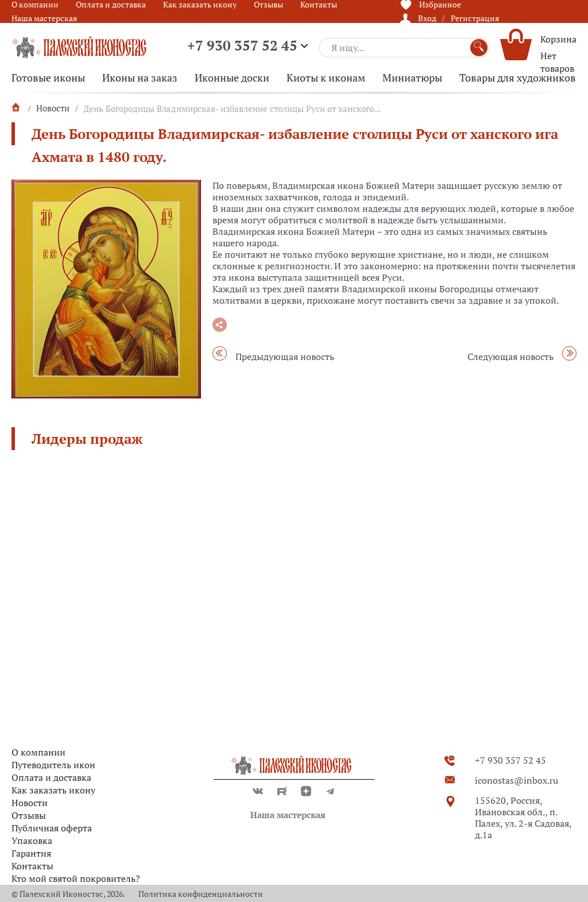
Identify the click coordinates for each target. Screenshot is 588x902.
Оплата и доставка (51, 777)
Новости (30, 803)
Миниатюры (412, 78)
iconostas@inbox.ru (517, 780)
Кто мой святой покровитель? (76, 878)
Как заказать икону (53, 790)
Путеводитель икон (53, 765)
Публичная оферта (52, 828)
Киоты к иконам (326, 78)
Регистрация (475, 18)
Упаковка (32, 841)
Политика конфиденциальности (201, 894)
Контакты (32, 866)
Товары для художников (518, 78)
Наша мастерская (44, 18)
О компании (38, 752)
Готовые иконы (48, 78)
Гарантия (31, 853)
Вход (427, 18)
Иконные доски (232, 78)
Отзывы (29, 815)
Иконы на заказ (140, 78)
